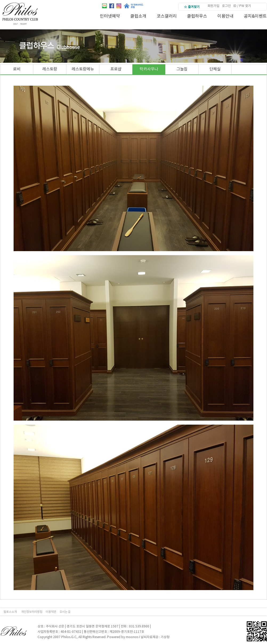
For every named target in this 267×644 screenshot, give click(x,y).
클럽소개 (138, 16)
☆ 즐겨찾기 (192, 7)
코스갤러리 (167, 16)
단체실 (215, 69)
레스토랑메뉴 (83, 69)
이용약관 (51, 612)
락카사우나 (149, 69)
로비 (17, 69)
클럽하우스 (197, 16)
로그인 (226, 6)
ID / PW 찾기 (242, 6)
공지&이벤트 (255, 16)
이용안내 (225, 16)
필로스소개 (10, 612)
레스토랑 (50, 69)
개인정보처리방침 (32, 612)
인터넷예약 (110, 16)
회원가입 (213, 6)
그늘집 (182, 69)
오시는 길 (65, 612)
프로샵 (116, 69)
